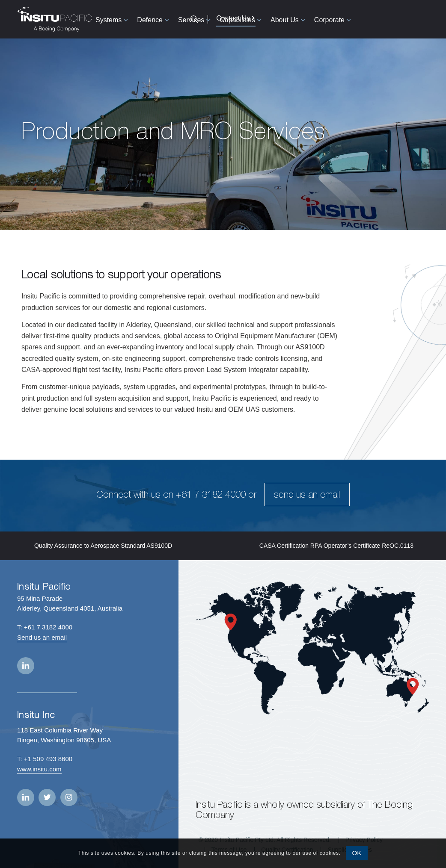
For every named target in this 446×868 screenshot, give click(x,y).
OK (357, 853)
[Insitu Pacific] (55, 19)
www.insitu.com (39, 769)
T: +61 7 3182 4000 (45, 627)
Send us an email (42, 637)
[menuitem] (111, 19)
